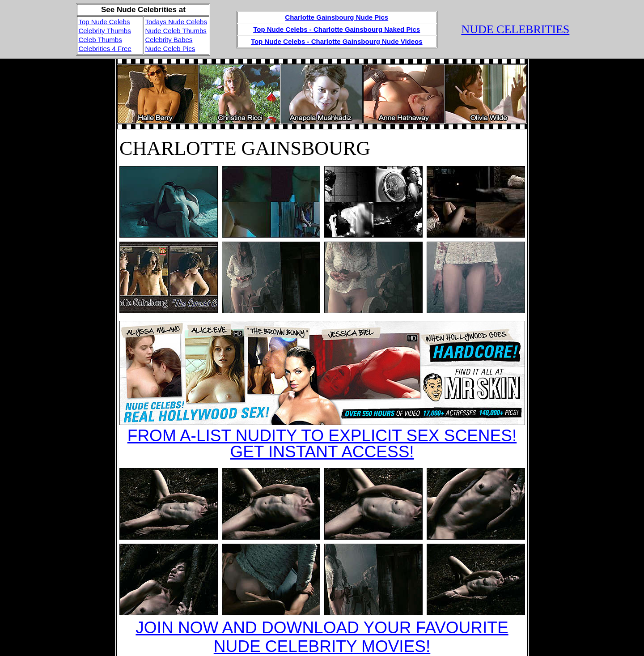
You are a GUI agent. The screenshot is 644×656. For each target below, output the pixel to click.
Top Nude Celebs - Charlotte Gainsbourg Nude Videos (337, 41)
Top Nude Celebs (104, 22)
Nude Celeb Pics (170, 49)
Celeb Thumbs (100, 40)
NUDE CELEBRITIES (515, 29)
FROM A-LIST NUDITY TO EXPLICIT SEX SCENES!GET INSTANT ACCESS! (322, 444)
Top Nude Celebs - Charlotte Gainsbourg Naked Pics (337, 29)
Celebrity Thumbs (104, 31)
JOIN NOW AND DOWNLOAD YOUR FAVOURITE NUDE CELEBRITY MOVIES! (322, 637)
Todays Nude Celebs (176, 22)
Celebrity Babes (169, 40)
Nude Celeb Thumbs (176, 31)
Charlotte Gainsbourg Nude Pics (337, 17)
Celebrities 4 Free (105, 49)
